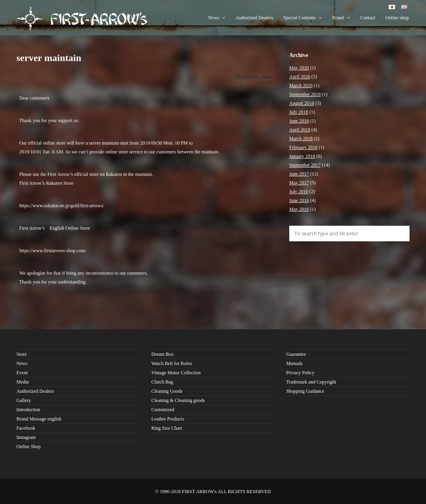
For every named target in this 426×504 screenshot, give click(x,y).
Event (22, 373)
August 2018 (302, 103)
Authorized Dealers (254, 18)
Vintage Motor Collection (176, 373)
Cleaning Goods (167, 391)
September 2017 (305, 165)
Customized (163, 410)
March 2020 (301, 86)
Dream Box (162, 354)
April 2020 (300, 77)
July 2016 (299, 192)
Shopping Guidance (305, 391)
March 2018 (301, 139)
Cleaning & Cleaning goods (178, 400)
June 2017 (299, 174)
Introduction (28, 410)
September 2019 (305, 94)
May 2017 (299, 183)
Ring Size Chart (167, 428)
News (217, 18)
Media (23, 382)
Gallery (24, 400)
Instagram (26, 437)
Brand (341, 18)
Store (21, 354)
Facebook (26, 428)
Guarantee (296, 354)
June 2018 (299, 121)
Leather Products (168, 419)
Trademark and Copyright (311, 382)
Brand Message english (39, 419)
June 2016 (299, 200)
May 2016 (299, 209)
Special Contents (303, 18)
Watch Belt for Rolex (172, 363)
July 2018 (299, 112)
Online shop (397, 18)
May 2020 (299, 68)
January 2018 (302, 156)
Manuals (294, 363)
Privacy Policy (300, 373)
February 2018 (303, 147)
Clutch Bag (162, 382)
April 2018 (300, 130)
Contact (368, 18)
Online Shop (28, 447)
